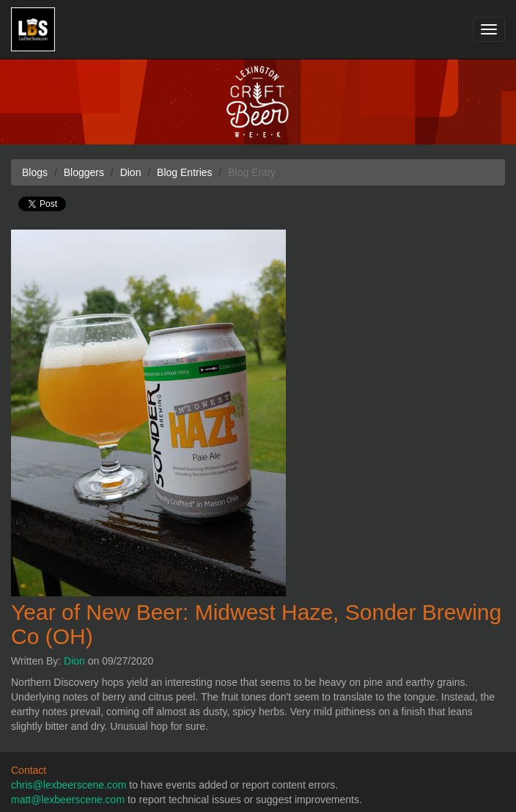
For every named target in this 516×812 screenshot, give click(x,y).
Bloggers (84, 172)
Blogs (35, 172)
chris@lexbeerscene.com (69, 785)
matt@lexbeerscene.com (68, 800)
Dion (74, 661)
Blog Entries (184, 172)
